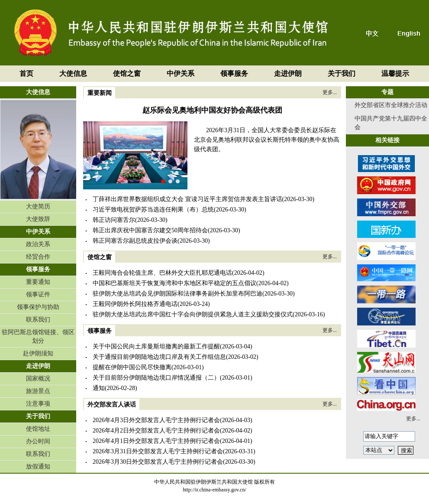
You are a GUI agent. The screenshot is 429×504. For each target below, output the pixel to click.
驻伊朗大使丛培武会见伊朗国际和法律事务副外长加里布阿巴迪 (177, 294)
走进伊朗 (288, 73)
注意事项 (38, 404)
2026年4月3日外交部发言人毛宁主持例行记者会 (156, 420)
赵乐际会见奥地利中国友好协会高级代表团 (212, 110)
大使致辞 (38, 219)
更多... (330, 92)
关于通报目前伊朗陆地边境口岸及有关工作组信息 (159, 357)
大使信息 (73, 73)
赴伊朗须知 (38, 353)
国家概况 (38, 379)
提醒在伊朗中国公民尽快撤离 (132, 367)
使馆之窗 (127, 73)
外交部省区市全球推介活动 (391, 105)
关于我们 (342, 73)
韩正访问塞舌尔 (114, 220)
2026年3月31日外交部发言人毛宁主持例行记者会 (158, 451)
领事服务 (234, 73)
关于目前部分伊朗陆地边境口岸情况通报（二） (156, 378)
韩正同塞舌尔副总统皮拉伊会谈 (135, 241)
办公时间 (38, 441)
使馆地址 (38, 429)
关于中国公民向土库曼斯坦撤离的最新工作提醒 (156, 346)
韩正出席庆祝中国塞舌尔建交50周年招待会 (150, 230)
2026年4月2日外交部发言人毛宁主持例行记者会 (156, 431)
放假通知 (38, 467)
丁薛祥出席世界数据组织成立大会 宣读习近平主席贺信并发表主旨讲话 (187, 199)
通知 (99, 388)
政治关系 (38, 244)
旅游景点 (38, 391)
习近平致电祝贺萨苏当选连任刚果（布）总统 (153, 210)
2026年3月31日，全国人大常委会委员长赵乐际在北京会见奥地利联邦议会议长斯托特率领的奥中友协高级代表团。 (267, 140)
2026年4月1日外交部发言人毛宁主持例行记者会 (156, 441)
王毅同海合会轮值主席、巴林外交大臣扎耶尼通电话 (162, 273)
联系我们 (38, 320)
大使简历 (38, 206)
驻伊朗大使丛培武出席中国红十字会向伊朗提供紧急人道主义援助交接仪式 (193, 314)
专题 (387, 92)
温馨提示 (395, 73)
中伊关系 (181, 73)
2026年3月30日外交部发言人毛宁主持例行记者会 (158, 462)
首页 (26, 73)
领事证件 (38, 294)
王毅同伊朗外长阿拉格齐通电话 (135, 304)
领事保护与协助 (38, 307)
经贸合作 (38, 257)
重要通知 (38, 282)
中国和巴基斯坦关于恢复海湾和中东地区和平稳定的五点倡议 (174, 283)
